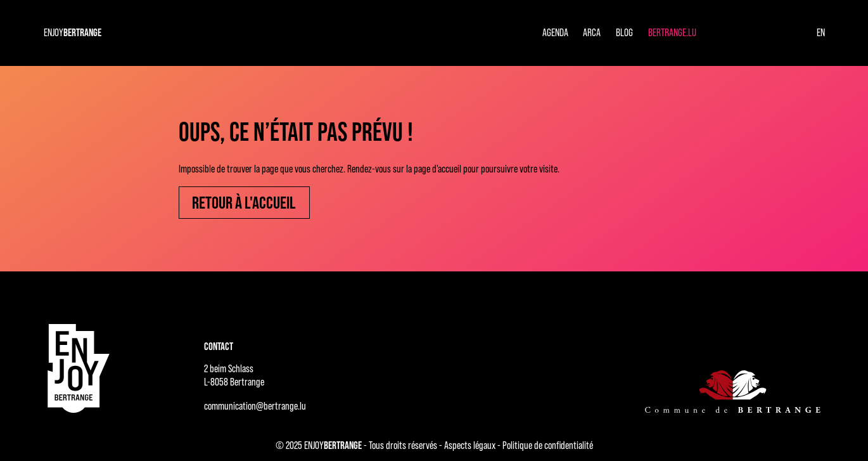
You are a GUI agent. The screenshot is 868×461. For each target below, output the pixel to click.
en (821, 32)
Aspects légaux (470, 445)
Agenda (555, 32)
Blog (624, 32)
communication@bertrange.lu (255, 406)
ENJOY (73, 32)
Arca (592, 32)
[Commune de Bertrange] (732, 391)
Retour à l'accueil (244, 203)
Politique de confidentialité (548, 445)
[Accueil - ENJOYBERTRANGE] (79, 368)
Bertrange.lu (672, 32)
